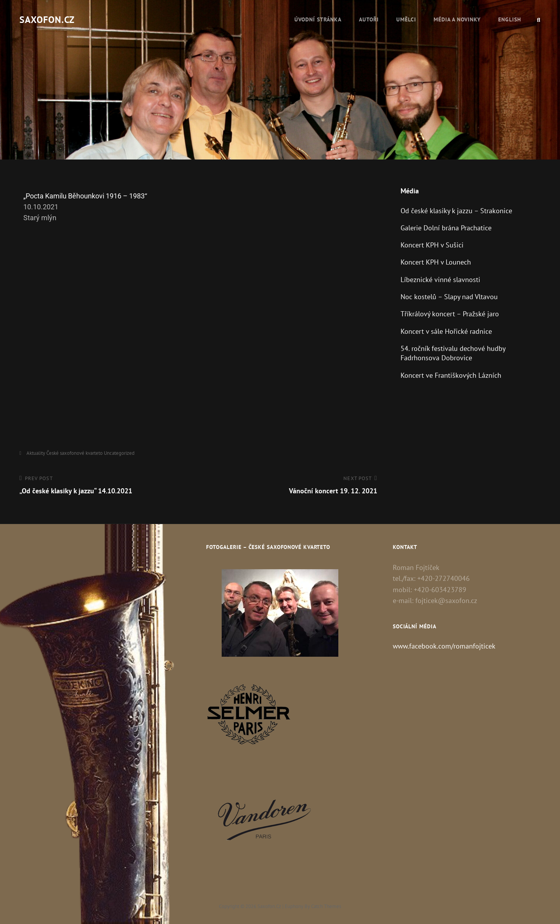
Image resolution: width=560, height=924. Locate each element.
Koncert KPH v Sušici (432, 245)
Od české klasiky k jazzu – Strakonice (456, 211)
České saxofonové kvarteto (74, 453)
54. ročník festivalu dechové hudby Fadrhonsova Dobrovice (453, 353)
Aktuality (36, 453)
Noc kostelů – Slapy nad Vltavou (449, 297)
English (510, 19)
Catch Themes (326, 906)
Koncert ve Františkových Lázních (451, 375)
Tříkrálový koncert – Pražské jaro (450, 314)
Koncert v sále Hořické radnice (446, 331)
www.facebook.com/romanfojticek (444, 646)
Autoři (369, 19)
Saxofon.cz (47, 20)
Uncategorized (119, 453)
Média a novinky (457, 19)
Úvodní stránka (318, 19)
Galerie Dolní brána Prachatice (446, 228)
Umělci (406, 19)
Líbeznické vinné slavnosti (440, 280)
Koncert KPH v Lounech (436, 262)
